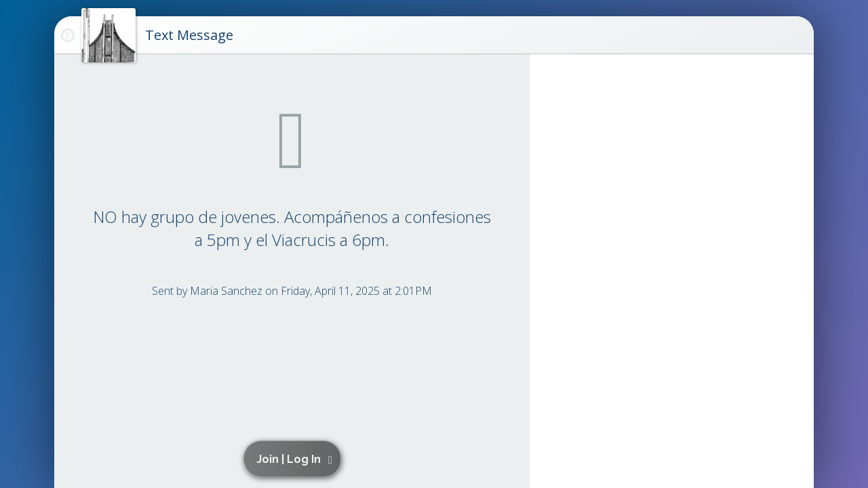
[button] (295, 459)
